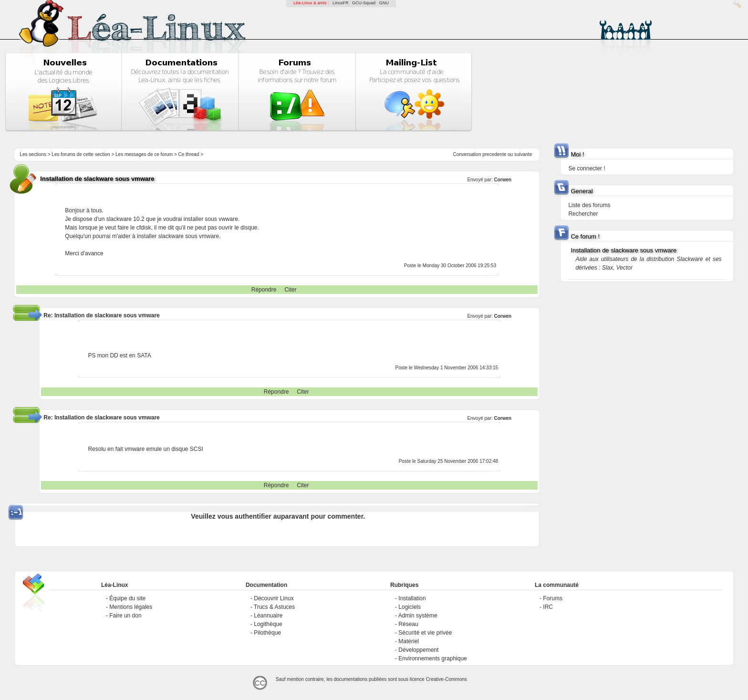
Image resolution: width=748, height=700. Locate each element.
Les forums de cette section (81, 154)
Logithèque (268, 624)
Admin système (418, 616)
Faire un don (125, 616)
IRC (548, 607)
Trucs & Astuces (274, 607)
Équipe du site (127, 598)
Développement (418, 650)
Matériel (409, 641)
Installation (412, 598)
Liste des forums (589, 205)
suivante (523, 154)
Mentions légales (131, 607)
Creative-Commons (447, 679)
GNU (384, 3)
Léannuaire (268, 616)
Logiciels (410, 607)
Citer (290, 290)
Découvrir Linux (274, 598)
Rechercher (583, 214)
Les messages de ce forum (144, 154)
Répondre (264, 290)
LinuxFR (341, 3)
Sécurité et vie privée (425, 633)
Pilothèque (267, 633)
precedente (494, 154)
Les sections (33, 154)
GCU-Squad (364, 3)
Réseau (408, 624)
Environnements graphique (432, 658)
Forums (553, 598)
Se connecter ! (587, 168)
